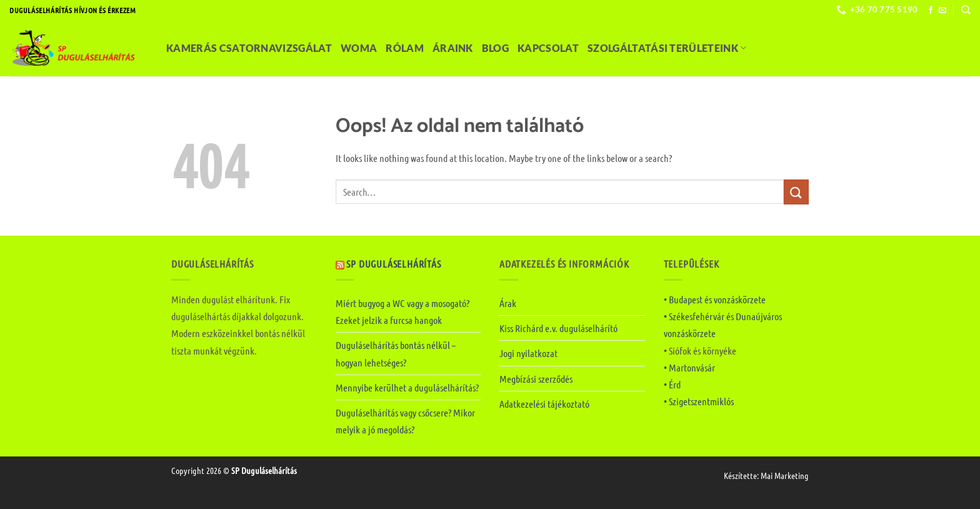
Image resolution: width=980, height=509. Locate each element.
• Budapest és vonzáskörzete (715, 299)
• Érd (672, 384)
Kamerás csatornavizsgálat (249, 48)
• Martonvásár (689, 367)
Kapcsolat (548, 48)
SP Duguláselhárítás (393, 264)
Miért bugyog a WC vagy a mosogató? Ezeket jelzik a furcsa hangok (402, 311)
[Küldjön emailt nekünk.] (942, 11)
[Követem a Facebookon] (931, 11)
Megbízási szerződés (536, 379)
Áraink (453, 48)
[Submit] (796, 192)
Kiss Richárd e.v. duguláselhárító (558, 328)
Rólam (405, 48)
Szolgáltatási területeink (667, 48)
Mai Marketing (785, 475)
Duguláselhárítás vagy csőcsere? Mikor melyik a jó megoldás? (405, 421)
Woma (359, 48)
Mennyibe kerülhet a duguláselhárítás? (407, 387)
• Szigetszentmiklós (699, 401)
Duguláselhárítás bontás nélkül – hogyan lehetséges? (396, 353)
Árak (508, 303)
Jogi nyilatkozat (528, 353)
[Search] (966, 10)
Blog (495, 48)
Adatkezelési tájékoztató (544, 404)
